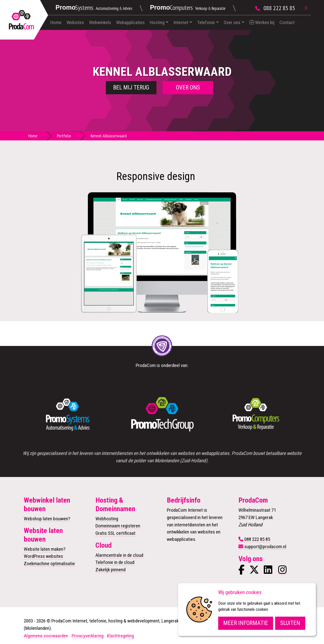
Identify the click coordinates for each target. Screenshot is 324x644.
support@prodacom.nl (265, 547)
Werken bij (262, 22)
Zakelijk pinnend (110, 570)
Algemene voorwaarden (46, 636)
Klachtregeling (120, 636)
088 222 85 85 (279, 8)
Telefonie (206, 22)
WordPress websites (43, 556)
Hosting (157, 22)
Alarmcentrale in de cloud (119, 555)
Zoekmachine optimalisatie (49, 564)
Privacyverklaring (88, 636)
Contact (287, 22)
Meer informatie (246, 623)
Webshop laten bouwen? (47, 519)
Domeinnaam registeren (118, 526)
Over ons (232, 22)
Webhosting (107, 519)
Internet (181, 22)
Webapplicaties (130, 22)
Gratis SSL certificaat (115, 533)
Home (56, 22)
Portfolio (64, 136)
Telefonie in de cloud (115, 562)
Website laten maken (44, 549)
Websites (75, 22)
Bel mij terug (131, 88)
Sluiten (290, 623)
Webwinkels (100, 22)
